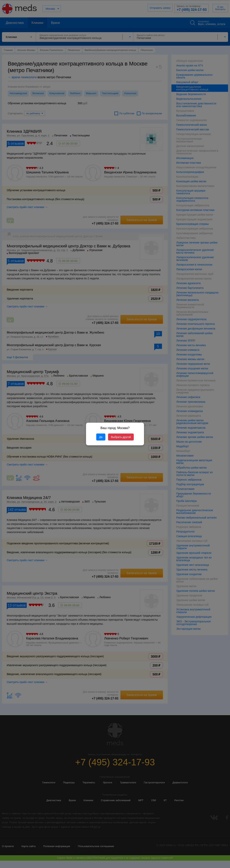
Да (101, 437)
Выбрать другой (121, 437)
